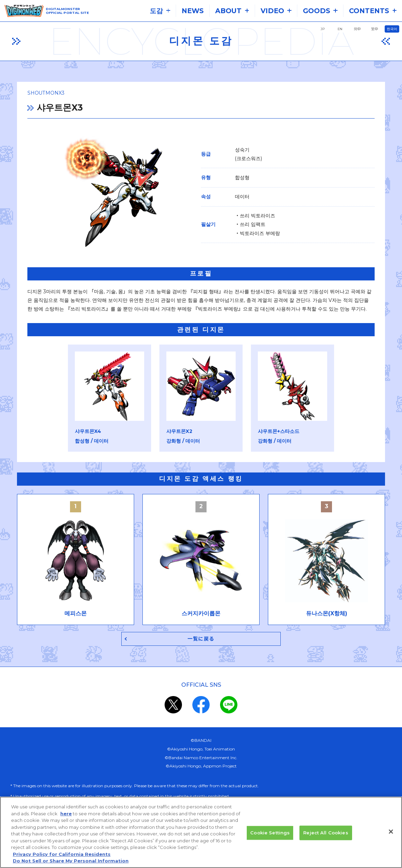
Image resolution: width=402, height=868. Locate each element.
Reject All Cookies (326, 833)
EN (340, 29)
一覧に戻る (201, 640)
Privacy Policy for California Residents (62, 854)
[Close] (391, 832)
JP (323, 29)
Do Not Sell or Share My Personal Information (71, 861)
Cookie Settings (270, 833)
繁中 (375, 29)
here (66, 814)
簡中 (357, 29)
